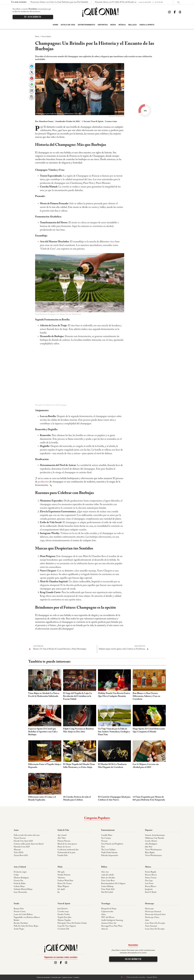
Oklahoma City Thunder (155, 838)
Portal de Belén (20, 884)
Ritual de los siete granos (67, 844)
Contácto (76, 977)
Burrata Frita (19, 909)
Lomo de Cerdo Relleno (23, 914)
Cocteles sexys (63, 912)
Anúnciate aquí (56, 977)
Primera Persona (64, 841)
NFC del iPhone (108, 917)
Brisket (17, 920)
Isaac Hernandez (20, 892)
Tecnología (106, 904)
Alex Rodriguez (151, 844)
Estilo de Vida (68, 25)
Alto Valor (62, 838)
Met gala (61, 872)
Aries (147, 920)
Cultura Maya (19, 886)
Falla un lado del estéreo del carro (27, 835)
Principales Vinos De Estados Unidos (72, 923)
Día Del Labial (107, 892)
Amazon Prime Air (109, 923)
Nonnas (104, 841)
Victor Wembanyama (153, 850)
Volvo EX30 (19, 853)
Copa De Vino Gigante (67, 926)
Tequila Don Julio (64, 917)
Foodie (17, 904)
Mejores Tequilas (64, 920)
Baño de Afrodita (108, 878)
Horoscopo (149, 909)
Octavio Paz (18, 881)
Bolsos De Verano (65, 884)
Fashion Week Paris (65, 881)
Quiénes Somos (67, 977)
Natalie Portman (64, 875)
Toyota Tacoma (20, 838)
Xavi (103, 847)
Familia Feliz (63, 855)
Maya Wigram (63, 886)
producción (43, 482)
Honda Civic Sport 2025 (23, 841)
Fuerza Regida (151, 872)
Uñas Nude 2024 (108, 889)
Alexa (103, 914)
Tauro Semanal (151, 926)
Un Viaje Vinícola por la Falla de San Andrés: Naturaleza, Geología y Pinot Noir (114, 732)
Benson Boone (151, 875)
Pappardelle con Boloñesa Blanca (27, 917)
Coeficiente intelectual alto (68, 850)
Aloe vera (105, 872)
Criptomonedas (107, 912)
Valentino (61, 878)
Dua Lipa (149, 881)
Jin (59, 892)
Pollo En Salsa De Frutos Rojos (26, 926)
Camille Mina (107, 835)
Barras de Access (64, 847)
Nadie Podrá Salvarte (109, 853)
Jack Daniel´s (63, 909)
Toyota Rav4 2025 (21, 855)
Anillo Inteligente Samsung (112, 920)
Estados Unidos (64, 914)
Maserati (17, 850)
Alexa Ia (104, 929)
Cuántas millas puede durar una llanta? (29, 844)
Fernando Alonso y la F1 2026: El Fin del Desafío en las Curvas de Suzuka (76, 2)
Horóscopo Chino (152, 917)
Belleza (133, 25)
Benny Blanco (151, 886)
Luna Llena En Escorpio (155, 929)
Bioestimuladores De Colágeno (113, 884)
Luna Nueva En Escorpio (155, 923)
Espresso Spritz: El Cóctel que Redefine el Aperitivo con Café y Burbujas (43, 732)
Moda (113, 25)
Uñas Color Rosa (108, 881)
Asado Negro (19, 929)
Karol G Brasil (151, 892)
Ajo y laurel (62, 835)
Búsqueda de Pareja (109, 909)
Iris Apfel (61, 889)
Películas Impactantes (110, 855)
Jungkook (149, 889)
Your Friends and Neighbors (112, 844)
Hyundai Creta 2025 (22, 847)
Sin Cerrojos (106, 838)
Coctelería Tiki (63, 929)
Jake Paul (149, 847)
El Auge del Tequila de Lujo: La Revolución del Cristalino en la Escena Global (78, 696)
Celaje (16, 875)
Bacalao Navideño (21, 923)
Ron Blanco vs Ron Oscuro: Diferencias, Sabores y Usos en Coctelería (146, 696)
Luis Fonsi (149, 884)
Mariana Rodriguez (21, 878)
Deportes (103, 25)
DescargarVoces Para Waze (112, 926)
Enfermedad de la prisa (66, 853)
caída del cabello (108, 875)
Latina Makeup (107, 886)
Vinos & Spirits (147, 25)
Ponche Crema (20, 912)
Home (55, 25)
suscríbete (33, 17)
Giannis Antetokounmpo (155, 835)
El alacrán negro (20, 872)
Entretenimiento (86, 25)
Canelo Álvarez (151, 841)
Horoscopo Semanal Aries (155, 914)
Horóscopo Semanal (153, 912)
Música (122, 25)
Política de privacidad (43, 977)
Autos (16, 830)
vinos (112, 242)
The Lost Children (108, 850)
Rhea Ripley (150, 853)
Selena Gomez (151, 878)
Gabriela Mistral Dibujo (23, 889)
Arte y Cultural (20, 867)
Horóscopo (149, 904)
